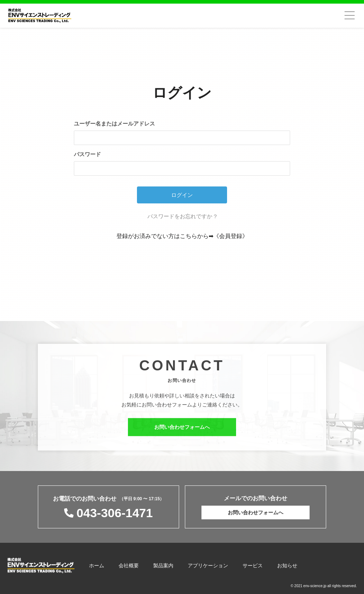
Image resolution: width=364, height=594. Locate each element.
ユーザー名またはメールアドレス (114, 124)
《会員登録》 (231, 236)
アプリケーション (208, 566)
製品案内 (163, 566)
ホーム (97, 566)
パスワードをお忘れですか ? (182, 216)
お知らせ (287, 566)
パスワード (87, 154)
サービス (253, 566)
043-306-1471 (115, 513)
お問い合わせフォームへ (182, 430)
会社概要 (129, 566)
